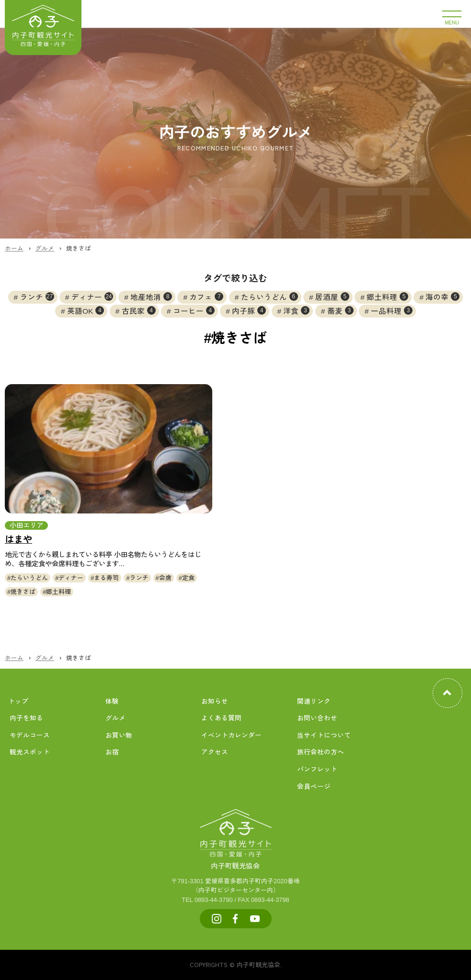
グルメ (115, 718)
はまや (18, 540)
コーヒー (194, 310)
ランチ (37, 296)
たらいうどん (270, 296)
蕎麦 (340, 310)
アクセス (215, 752)
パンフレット (317, 769)
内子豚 (249, 310)
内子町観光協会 (236, 855)
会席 (165, 578)
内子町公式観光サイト (43, 28)
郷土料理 (387, 296)
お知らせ (215, 701)
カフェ (206, 296)
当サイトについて (324, 735)
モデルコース (30, 735)
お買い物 (119, 735)
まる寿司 (106, 578)
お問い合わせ (317, 718)
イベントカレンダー (231, 735)
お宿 (112, 752)
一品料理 (392, 310)
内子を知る (26, 718)
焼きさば (23, 592)
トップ (18, 701)
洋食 (296, 310)
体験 (112, 701)
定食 (188, 578)
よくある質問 (221, 718)
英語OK (86, 310)
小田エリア (26, 525)
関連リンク (314, 701)
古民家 (139, 310)
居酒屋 (332, 296)
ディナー (92, 296)
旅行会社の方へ (321, 752)
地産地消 (151, 296)
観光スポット (30, 752)
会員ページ (314, 787)
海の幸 (442, 296)
